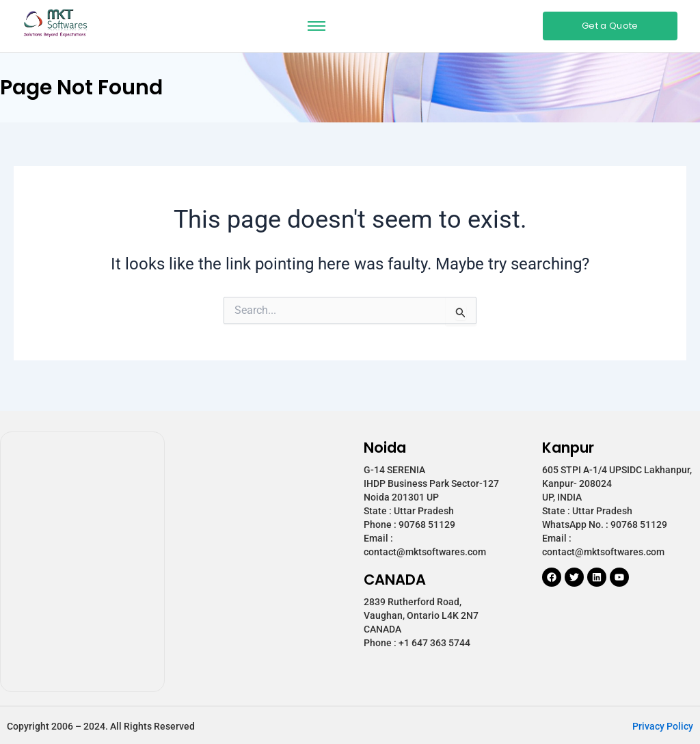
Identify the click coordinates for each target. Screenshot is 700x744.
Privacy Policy (663, 726)
